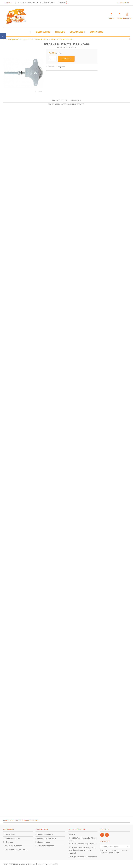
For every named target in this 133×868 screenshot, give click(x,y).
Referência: (61, 47)
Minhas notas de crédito (46, 838)
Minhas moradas (44, 842)
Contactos (8, 3)
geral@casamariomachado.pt (85, 857)
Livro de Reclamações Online (16, 850)
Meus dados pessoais (46, 846)
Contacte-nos (10, 835)
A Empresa (9, 842)
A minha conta (42, 829)
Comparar (61, 67)
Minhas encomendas (45, 835)
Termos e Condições (13, 838)
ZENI (57, 864)
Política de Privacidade (13, 846)
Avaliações (76, 100)
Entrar (112, 18)
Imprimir (51, 67)
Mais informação (60, 100)
